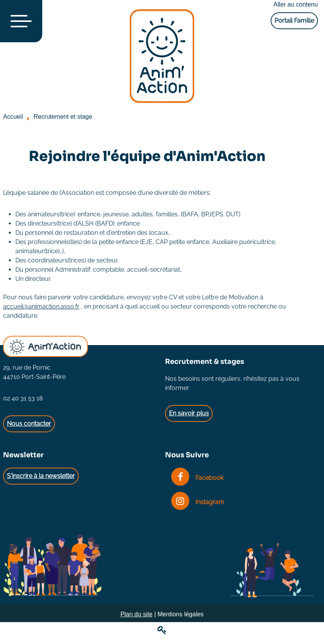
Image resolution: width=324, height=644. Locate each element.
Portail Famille (294, 21)
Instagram (198, 502)
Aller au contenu (296, 4)
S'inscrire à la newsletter (41, 476)
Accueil (13, 117)
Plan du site (137, 614)
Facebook (197, 478)
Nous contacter (29, 424)
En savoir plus (189, 413)
